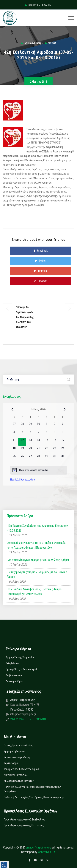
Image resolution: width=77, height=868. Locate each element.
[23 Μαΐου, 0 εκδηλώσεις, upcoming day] (55, 450)
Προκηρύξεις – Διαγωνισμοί (21, 669)
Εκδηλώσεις (12, 663)
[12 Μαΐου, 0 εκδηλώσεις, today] (22, 442)
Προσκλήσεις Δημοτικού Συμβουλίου (24, 820)
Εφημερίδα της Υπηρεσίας (20, 657)
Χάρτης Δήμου (11, 763)
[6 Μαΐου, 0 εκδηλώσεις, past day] (30, 434)
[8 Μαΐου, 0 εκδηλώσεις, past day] (47, 434)
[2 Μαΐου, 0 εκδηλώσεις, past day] (55, 426)
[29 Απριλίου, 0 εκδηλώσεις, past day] (30, 426)
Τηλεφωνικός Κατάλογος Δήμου (21, 769)
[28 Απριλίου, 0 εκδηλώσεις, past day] (22, 426)
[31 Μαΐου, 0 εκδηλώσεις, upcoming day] (63, 458)
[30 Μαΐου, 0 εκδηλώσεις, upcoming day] (55, 458)
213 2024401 (19, 719)
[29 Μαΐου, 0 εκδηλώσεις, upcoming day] (47, 458)
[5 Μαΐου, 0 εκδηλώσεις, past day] (22, 434)
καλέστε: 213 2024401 (39, 5)
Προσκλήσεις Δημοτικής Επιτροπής (24, 825)
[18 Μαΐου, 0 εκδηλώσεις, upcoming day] (14, 450)
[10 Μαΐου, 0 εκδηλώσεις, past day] (63, 434)
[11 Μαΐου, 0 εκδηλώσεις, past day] (14, 442)
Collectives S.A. (47, 852)
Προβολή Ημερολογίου (23, 480)
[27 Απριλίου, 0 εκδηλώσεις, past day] (14, 426)
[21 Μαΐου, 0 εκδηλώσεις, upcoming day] (38, 450)
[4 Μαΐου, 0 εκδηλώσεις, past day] (14, 434)
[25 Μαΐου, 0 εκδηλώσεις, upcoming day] (14, 458)
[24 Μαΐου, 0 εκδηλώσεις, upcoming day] (63, 450)
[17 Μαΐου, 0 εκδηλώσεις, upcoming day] (63, 442)
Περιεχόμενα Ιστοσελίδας (18, 745)
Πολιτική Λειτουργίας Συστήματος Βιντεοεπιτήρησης (34, 797)
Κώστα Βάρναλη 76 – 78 (25, 705)
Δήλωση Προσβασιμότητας (19, 781)
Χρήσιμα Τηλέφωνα (14, 751)
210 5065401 (38, 719)
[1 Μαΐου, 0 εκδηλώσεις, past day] (47, 426)
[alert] (39, 470)
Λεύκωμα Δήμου (14, 681)
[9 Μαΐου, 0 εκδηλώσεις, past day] (55, 434)
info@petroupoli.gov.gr (23, 714)
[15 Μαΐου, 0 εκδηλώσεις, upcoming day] (47, 442)
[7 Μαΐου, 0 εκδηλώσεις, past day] (38, 434)
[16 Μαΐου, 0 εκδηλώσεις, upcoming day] (55, 442)
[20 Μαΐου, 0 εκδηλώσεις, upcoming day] (30, 450)
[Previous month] (12, 409)
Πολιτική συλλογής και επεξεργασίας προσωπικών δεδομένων (33, 789)
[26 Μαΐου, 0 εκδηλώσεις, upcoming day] (22, 458)
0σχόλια (50, 43)
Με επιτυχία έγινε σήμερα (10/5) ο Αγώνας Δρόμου (38, 560)
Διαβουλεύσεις (14, 675)
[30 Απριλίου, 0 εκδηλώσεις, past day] (38, 426)
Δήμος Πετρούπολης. (39, 847)
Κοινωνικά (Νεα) (33, 43)
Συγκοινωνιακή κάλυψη (17, 757)
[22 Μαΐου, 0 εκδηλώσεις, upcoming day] (47, 450)
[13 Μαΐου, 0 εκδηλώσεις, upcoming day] (30, 442)
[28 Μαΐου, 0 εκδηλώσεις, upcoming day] (38, 458)
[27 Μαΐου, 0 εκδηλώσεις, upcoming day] (30, 458)
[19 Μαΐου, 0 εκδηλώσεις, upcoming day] (22, 450)
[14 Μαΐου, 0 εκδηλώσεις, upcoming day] (38, 442)
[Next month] (65, 409)
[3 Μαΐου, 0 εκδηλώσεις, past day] (63, 426)
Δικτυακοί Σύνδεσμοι (16, 775)
